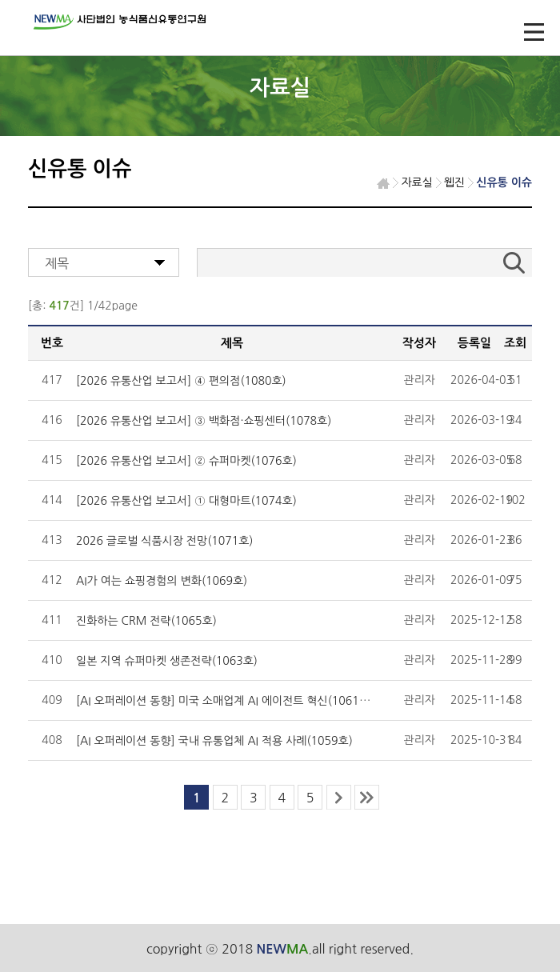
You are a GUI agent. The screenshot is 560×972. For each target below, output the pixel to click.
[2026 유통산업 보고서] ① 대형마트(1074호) (186, 501)
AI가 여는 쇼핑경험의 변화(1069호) (162, 581)
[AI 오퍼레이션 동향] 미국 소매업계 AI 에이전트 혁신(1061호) (225, 701)
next (339, 797)
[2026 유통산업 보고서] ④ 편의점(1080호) (181, 381)
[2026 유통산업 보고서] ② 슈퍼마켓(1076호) (186, 461)
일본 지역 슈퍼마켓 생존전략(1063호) (167, 661)
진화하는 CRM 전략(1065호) (146, 621)
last (367, 797)
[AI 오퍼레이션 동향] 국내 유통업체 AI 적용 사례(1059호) (214, 741)
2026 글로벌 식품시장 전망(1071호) (164, 541)
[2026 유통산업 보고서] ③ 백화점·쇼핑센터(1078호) (204, 421)
